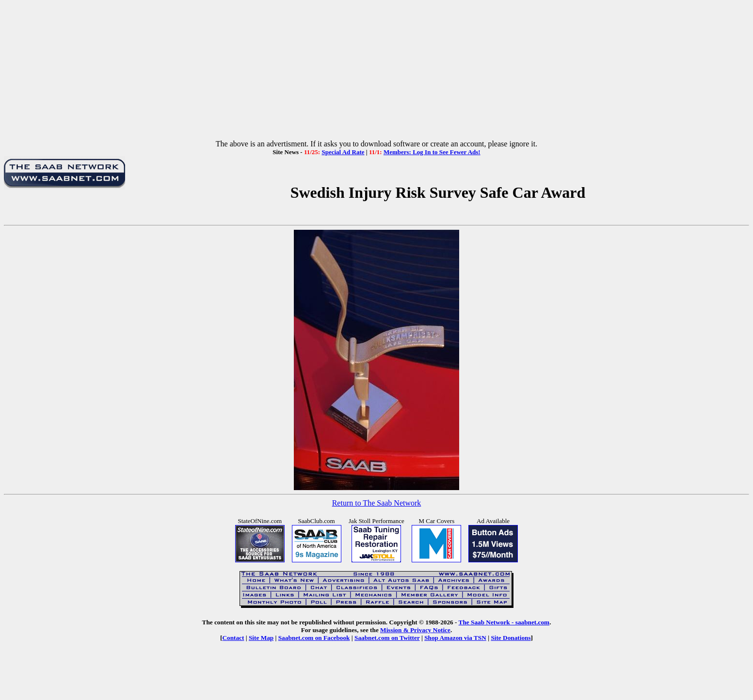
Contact (233, 638)
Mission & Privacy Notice (415, 630)
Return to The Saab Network (377, 503)
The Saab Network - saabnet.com (504, 622)
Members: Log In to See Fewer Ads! (432, 152)
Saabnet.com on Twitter (387, 638)
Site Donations (511, 638)
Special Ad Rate (343, 152)
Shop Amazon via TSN (455, 638)
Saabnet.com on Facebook (314, 638)
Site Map (261, 638)
